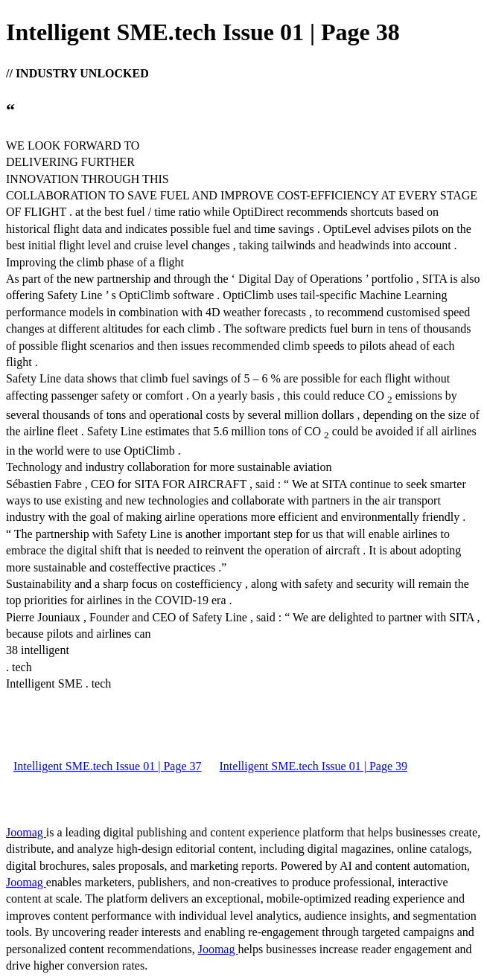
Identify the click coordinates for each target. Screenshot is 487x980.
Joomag (26, 832)
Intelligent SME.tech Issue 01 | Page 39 (314, 766)
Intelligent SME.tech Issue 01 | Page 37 (108, 766)
